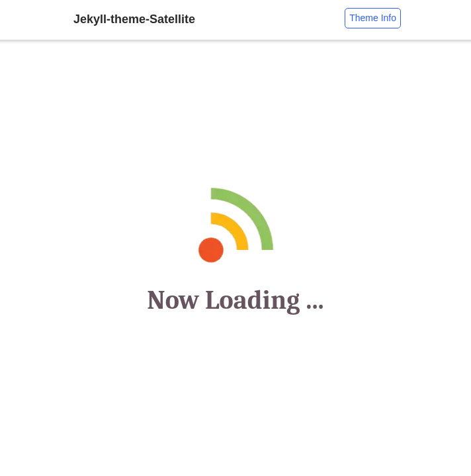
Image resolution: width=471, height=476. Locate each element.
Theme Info (373, 18)
